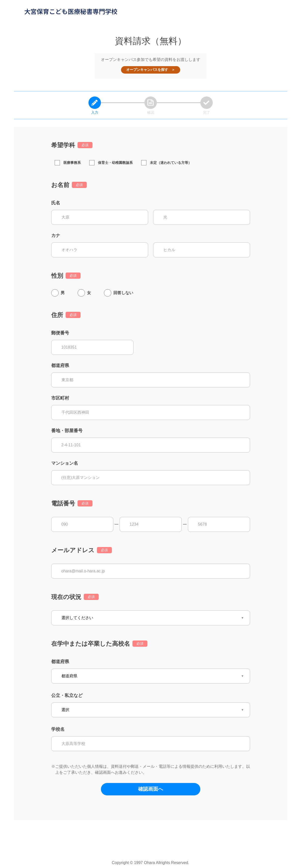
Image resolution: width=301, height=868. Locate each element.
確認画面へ (151, 789)
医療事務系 (68, 163)
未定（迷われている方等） (166, 163)
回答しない (123, 293)
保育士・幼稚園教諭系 (111, 163)
